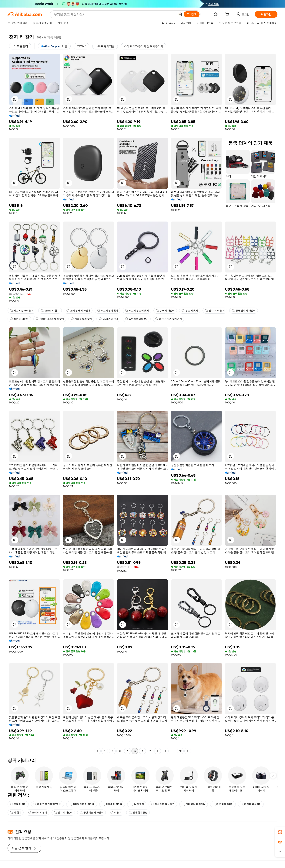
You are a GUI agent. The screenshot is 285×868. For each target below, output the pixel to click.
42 (180, 751)
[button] (180, 14)
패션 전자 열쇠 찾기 (163, 804)
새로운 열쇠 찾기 (81, 319)
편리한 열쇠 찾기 (251, 804)
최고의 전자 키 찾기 (22, 311)
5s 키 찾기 (137, 804)
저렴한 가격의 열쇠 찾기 (50, 319)
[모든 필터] (20, 46)
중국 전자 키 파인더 (244, 311)
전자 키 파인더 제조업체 (47, 804)
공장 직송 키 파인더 (91, 813)
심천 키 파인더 (19, 319)
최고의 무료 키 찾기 (137, 311)
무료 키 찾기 (190, 311)
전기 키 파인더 (63, 813)
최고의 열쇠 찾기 (108, 311)
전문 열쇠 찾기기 (223, 804)
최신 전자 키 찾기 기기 (169, 319)
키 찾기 (16, 813)
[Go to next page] (188, 751)
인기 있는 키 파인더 (194, 804)
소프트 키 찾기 (50, 311)
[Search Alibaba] (114, 14)
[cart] (228, 15)
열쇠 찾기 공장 (138, 813)
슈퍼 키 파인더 (165, 311)
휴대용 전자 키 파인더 (82, 804)
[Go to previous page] (97, 751)
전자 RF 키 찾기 (215, 311)
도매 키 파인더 (38, 813)
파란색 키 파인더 (112, 804)
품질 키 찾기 (18, 804)
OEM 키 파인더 (108, 319)
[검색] (192, 14)
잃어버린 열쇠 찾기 (137, 319)
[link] (280, 832)
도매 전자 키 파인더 (78, 311)
